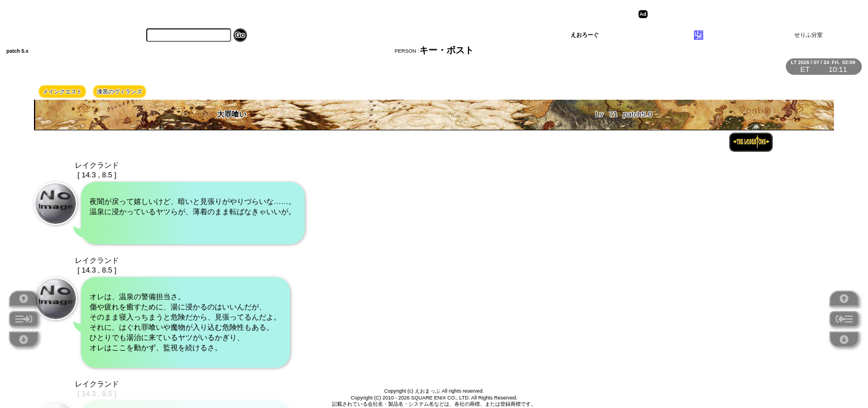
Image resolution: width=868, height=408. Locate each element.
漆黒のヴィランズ (120, 92)
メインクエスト (62, 92)
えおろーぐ (585, 35)
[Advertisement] (738, 14)
